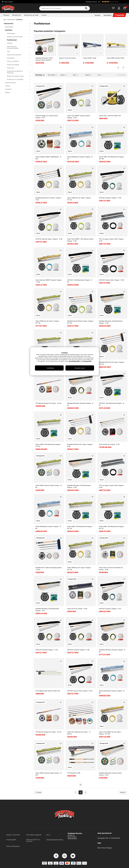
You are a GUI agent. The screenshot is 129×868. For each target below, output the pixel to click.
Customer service (91, 2)
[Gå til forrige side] (38, 792)
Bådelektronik (17, 15)
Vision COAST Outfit (90, 58)
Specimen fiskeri (17, 83)
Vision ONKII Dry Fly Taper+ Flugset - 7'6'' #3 (79, 199)
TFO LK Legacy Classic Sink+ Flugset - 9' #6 (112, 486)
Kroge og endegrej (18, 65)
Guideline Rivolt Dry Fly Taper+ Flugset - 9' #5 (49, 199)
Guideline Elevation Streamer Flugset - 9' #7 (80, 404)
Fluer (18, 51)
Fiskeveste (10, 68)
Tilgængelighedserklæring (55, 840)
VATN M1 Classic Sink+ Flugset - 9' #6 (111, 280)
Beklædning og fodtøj (31, 15)
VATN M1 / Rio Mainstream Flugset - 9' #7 (112, 404)
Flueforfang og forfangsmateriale (18, 47)
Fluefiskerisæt (12, 40)
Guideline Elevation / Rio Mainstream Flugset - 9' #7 (47, 610)
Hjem (5, 20)
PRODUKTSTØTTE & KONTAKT (33, 840)
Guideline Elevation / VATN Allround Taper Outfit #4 (44, 59)
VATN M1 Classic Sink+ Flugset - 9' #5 (80, 691)
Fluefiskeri (19, 20)
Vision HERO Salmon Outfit (115, 58)
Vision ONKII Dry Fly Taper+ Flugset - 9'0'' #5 (48, 322)
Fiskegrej (6, 15)
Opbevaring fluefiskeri (18, 55)
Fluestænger (18, 33)
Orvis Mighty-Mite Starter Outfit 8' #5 (48, 691)
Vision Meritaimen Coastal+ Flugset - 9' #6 (48, 527)
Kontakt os (71, 835)
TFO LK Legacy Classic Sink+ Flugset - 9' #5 (112, 240)
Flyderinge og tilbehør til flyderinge (18, 72)
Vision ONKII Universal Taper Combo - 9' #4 (49, 486)
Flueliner (18, 43)
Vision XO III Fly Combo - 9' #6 (77, 609)
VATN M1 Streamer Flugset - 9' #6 (78, 650)
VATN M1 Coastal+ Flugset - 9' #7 (110, 609)
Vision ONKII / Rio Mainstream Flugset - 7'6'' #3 (48, 445)
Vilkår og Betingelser (13, 846)
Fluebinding (18, 58)
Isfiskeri (17, 92)
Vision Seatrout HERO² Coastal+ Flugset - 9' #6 (49, 281)
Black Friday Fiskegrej (105, 848)
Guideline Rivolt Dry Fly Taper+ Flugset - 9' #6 (80, 445)
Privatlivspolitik (11, 840)
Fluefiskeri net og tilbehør (18, 79)
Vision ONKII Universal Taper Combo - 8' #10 (49, 774)
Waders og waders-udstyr (18, 76)
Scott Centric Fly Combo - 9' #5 (109, 444)
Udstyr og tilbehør (18, 61)
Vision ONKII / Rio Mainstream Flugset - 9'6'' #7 (112, 527)
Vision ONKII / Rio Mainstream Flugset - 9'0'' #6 (112, 158)
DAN (8, 2)
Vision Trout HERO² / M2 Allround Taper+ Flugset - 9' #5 (80, 240)
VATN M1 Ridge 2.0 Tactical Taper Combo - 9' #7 (47, 117)
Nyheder (98, 15)
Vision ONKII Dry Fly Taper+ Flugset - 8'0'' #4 (79, 569)
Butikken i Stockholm (13, 835)
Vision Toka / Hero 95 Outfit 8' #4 (110, 116)
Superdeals (119, 15)
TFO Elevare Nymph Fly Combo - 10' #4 (48, 403)
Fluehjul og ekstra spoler (18, 37)
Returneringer (72, 837)
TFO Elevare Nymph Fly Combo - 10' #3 (48, 732)
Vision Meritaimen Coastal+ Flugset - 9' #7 (80, 158)
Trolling (17, 86)
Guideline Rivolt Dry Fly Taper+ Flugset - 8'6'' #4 (112, 363)
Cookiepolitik (87, 361)
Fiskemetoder (11, 20)
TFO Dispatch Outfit (74, 773)
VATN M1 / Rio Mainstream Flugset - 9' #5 (80, 281)
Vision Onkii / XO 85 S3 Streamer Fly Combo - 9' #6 (111, 569)
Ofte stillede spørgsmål (34, 835)
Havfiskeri (17, 89)
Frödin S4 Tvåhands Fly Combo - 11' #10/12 (79, 733)
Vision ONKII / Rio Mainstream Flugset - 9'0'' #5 (80, 527)
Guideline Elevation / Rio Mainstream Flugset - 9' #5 (79, 486)
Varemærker (108, 15)
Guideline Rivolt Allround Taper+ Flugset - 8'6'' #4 (81, 322)
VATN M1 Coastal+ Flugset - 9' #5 (110, 198)
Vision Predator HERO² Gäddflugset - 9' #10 (48, 158)
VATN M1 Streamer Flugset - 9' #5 (47, 650)
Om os (48, 835)
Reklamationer (72, 839)
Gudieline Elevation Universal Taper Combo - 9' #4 (110, 774)
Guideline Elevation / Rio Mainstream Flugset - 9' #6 (111, 322)
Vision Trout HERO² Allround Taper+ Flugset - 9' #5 (79, 117)
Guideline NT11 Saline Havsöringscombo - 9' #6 (49, 569)
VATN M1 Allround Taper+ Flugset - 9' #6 (49, 239)
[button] (113, 2)
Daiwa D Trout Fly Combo (67, 58)
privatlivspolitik (74, 361)
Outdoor (44, 15)
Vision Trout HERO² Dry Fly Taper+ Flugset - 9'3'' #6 (110, 733)
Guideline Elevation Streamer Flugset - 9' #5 (112, 651)
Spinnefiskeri (17, 27)
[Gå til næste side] (123, 792)
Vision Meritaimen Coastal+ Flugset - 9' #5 (112, 692)
